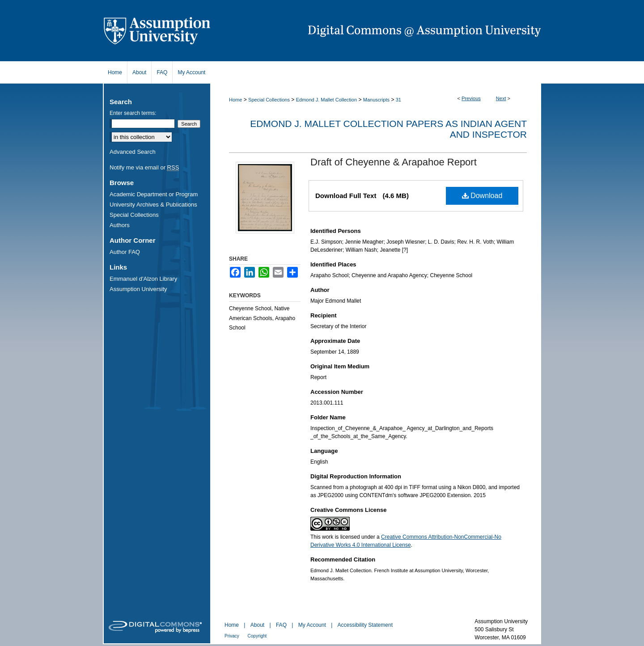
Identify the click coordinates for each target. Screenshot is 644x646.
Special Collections (269, 100)
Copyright (257, 636)
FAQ (282, 625)
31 (398, 100)
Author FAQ (125, 252)
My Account (313, 625)
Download (482, 196)
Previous (471, 98)
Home (235, 100)
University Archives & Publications (153, 205)
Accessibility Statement (365, 625)
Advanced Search (133, 152)
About (258, 625)
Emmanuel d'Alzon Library (143, 279)
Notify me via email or (144, 167)
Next (501, 98)
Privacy (233, 636)
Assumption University (138, 289)
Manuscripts (376, 100)
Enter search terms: (133, 113)
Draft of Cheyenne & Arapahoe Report (394, 162)
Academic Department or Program (154, 194)
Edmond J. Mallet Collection (326, 100)
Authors (120, 225)
